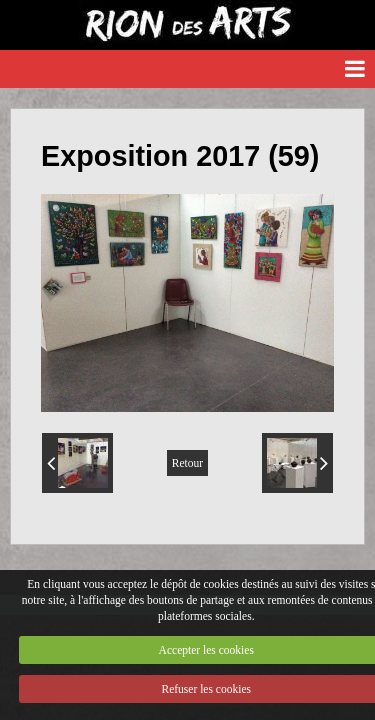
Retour (187, 463)
